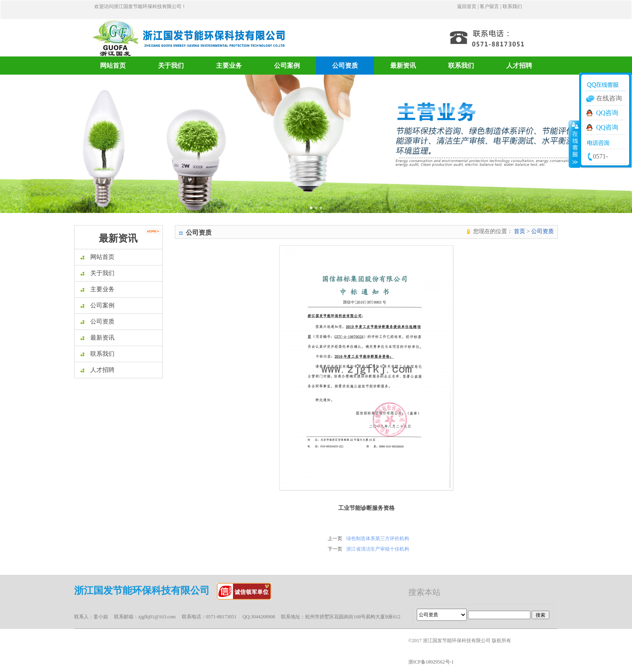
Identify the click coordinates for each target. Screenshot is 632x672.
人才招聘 (519, 66)
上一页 (335, 538)
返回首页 (467, 6)
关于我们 (171, 66)
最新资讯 (403, 66)
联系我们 (512, 6)
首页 (520, 231)
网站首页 (113, 66)
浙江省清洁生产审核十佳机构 (378, 549)
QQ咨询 (607, 113)
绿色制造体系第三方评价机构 (378, 538)
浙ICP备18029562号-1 (431, 662)
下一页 (335, 549)
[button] (47, 144)
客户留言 (489, 6)
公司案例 (287, 66)
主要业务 (229, 66)
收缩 (574, 144)
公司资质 (345, 66)
